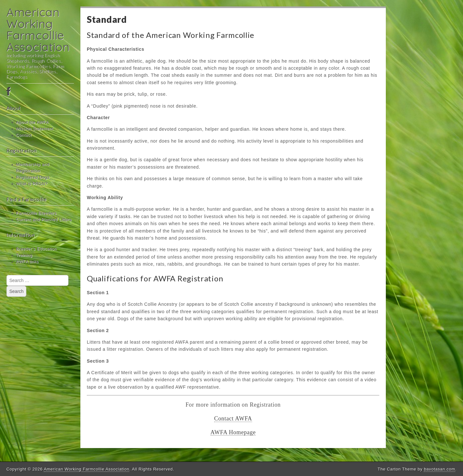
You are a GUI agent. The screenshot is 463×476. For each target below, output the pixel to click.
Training (24, 255)
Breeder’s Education (36, 249)
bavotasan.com (439, 469)
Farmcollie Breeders (36, 213)
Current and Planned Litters (44, 220)
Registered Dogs (33, 177)
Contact (24, 135)
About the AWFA (32, 122)
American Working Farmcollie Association (38, 29)
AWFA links (27, 262)
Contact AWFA (233, 419)
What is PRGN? (32, 184)
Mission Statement (35, 129)
